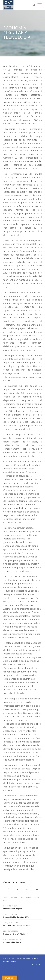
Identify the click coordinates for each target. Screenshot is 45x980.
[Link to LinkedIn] (36, 964)
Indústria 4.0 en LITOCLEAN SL (16, 934)
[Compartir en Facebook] (8, 889)
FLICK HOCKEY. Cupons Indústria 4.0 (18, 926)
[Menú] (38, 5)
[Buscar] (33, 5)
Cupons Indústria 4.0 (12, 942)
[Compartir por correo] (37, 889)
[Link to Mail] (40, 964)
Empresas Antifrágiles (13, 909)
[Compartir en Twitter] (18, 889)
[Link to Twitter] (33, 964)
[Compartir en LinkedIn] (27, 889)
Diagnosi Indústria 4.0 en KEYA (16, 917)
